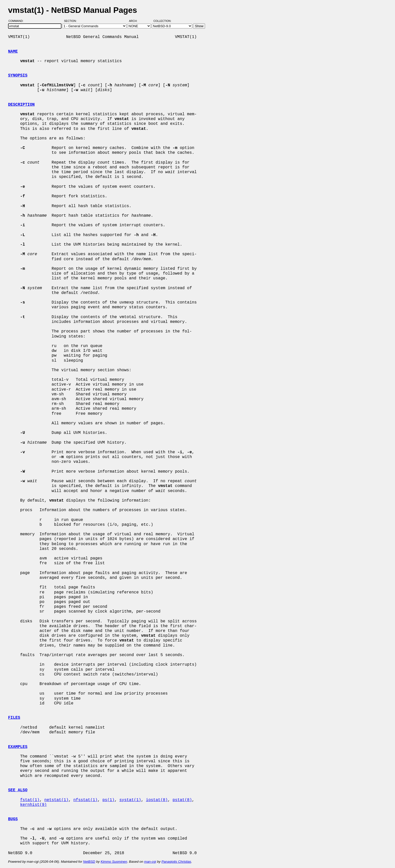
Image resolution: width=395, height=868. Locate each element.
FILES (14, 718)
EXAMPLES (18, 747)
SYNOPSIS (18, 76)
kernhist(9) (34, 805)
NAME (13, 52)
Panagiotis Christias (176, 862)
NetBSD (89, 862)
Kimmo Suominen (114, 862)
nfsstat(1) (85, 800)
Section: (71, 21)
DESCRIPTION (21, 105)
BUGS (13, 819)
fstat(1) (30, 800)
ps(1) (108, 800)
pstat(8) (182, 800)
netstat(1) (56, 800)
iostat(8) (157, 800)
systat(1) (130, 800)
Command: (18, 21)
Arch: (135, 21)
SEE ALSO (18, 790)
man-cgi (150, 862)
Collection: (162, 21)
